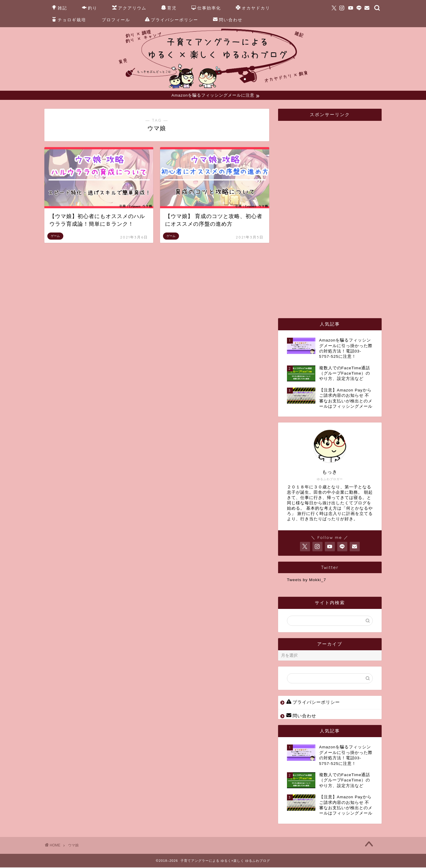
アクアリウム (129, 8)
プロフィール (116, 20)
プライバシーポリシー (172, 20)
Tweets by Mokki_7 (307, 581)
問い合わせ (228, 20)
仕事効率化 (206, 8)
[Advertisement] (331, 214)
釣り (90, 8)
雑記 (59, 8)
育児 (169, 8)
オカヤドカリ (253, 8)
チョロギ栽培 (69, 20)
